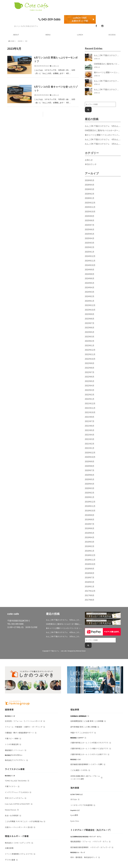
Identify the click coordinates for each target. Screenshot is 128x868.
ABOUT (16, 35)
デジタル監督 (10, 860)
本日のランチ (91, 164)
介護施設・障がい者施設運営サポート (19, 733)
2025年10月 (90, 212)
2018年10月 (90, 564)
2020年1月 (90, 497)
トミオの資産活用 (12, 744)
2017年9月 (90, 595)
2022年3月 (90, 390)
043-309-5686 (49, 19)
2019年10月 (90, 511)
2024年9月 (90, 270)
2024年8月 (90, 274)
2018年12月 (90, 555)
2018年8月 (90, 573)
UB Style (74, 799)
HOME (11, 41)
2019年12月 (90, 502)
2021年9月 (90, 417)
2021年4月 (90, 435)
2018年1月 (90, 587)
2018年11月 (90, 560)
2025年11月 (90, 207)
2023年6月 (90, 328)
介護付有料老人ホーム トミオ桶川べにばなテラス (89, 748)
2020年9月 (90, 461)
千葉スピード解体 (12, 738)
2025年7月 (90, 225)
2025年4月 (90, 238)
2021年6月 (90, 426)
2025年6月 (90, 229)
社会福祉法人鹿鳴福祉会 (78, 716)
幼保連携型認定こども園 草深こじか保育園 (87, 721)
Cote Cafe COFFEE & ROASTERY (17, 804)
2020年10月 (90, 457)
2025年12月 (90, 203)
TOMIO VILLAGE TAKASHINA (16, 781)
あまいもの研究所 (12, 815)
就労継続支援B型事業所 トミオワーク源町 (87, 764)
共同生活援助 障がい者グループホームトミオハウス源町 (85, 777)
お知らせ (56, 66)
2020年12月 (90, 453)
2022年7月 (90, 372)
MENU (48, 35)
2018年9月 (90, 569)
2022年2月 (90, 395)
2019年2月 (90, 546)
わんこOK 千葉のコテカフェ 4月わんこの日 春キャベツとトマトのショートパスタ (64, 632)
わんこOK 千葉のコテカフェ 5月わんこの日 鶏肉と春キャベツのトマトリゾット (64, 620)
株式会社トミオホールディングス (18, 843)
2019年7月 (90, 524)
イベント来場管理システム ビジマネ (19, 854)
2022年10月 (90, 359)
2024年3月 (90, 292)
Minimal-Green (81, 651)
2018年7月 (90, 577)
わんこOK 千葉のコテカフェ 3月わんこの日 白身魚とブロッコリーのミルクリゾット (64, 636)
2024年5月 (90, 283)
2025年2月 (90, 247)
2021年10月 (90, 412)
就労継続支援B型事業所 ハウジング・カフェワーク (91, 847)
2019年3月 (90, 542)
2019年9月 (90, 515)
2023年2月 (90, 341)
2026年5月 (90, 180)
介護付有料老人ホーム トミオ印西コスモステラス (89, 743)
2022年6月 (90, 377)
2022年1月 (90, 399)
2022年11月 (90, 354)
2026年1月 (90, 198)
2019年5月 (90, 533)
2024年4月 (90, 287)
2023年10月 (90, 310)
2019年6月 (90, 528)
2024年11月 (90, 261)
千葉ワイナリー (11, 786)
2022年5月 (90, 381)
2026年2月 (90, 194)
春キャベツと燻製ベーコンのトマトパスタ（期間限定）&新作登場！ (64, 628)
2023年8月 (90, 319)
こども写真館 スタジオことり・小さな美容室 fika (24, 821)
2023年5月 (90, 332)
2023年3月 (90, 337)
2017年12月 (90, 591)
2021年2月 (90, 444)
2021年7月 (90, 421)
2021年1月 (90, 448)
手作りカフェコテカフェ (14, 798)
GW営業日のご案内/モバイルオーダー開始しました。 (64, 624)
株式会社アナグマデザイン (15, 760)
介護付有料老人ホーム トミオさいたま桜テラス (89, 754)
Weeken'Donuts (11, 810)
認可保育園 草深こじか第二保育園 (83, 727)
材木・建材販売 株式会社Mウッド (84, 857)
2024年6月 (90, 278)
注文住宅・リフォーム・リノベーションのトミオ (24, 721)
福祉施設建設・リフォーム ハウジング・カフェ (89, 841)
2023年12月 (90, 305)
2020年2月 (90, 493)
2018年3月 (90, 582)
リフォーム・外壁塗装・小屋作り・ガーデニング (24, 727)
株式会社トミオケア (77, 738)
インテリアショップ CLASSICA (17, 792)
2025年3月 (90, 243)
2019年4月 (90, 537)
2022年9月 (90, 363)
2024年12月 (90, 256)
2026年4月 (90, 185)
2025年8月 (90, 220)
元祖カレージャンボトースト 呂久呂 (19, 827)
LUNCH (80, 35)
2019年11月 (90, 506)
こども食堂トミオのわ (79, 770)
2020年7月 (90, 470)
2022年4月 (90, 386)
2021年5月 (90, 430)
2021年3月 (90, 439)
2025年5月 (90, 234)
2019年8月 (90, 519)
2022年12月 (90, 350)
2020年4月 (90, 484)
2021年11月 (90, 408)
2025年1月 (90, 252)
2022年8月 (90, 368)
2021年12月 (90, 403)
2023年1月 (90, 345)
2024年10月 (90, 265)
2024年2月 (90, 296)
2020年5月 (90, 479)
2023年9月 (90, 314)
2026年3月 (90, 189)
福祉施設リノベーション (14, 750)
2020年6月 (90, 475)
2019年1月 (90, 551)
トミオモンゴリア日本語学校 (81, 805)
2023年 (20, 41)
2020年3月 (90, 488)
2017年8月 (90, 600)
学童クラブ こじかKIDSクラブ (82, 733)
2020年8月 (90, 466)
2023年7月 (90, 323)
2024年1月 (90, 301)
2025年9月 (90, 216)
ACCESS (112, 35)
